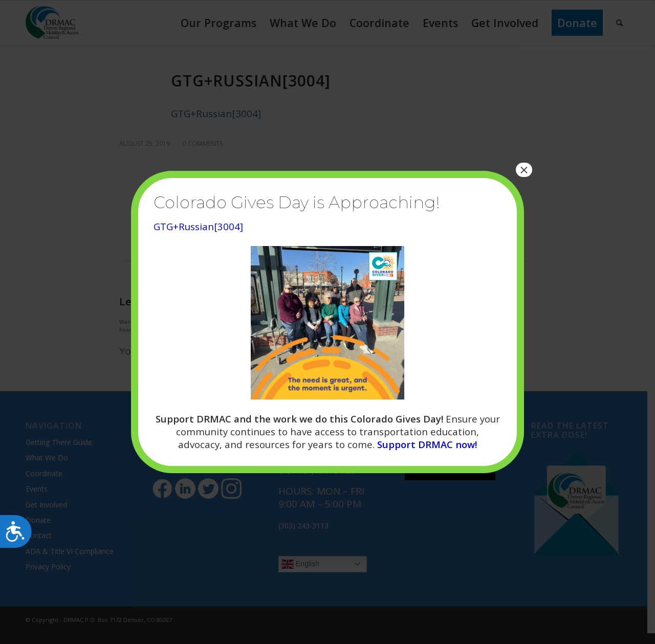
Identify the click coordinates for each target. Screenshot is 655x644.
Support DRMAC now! (427, 444)
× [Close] (524, 170)
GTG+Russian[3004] (198, 226)
